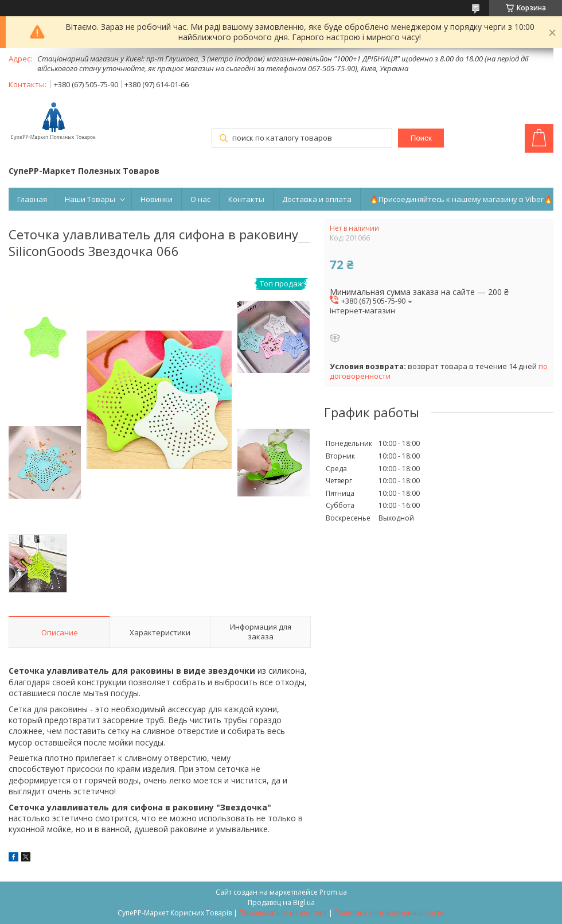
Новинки (157, 199)
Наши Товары (90, 199)
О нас (200, 199)
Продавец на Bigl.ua (281, 902)
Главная (32, 199)
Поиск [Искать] (421, 138)
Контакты (246, 199)
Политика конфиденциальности (389, 913)
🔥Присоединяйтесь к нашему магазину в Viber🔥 (461, 199)
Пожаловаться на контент (283, 913)
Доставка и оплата (317, 199)
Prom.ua (333, 892)
